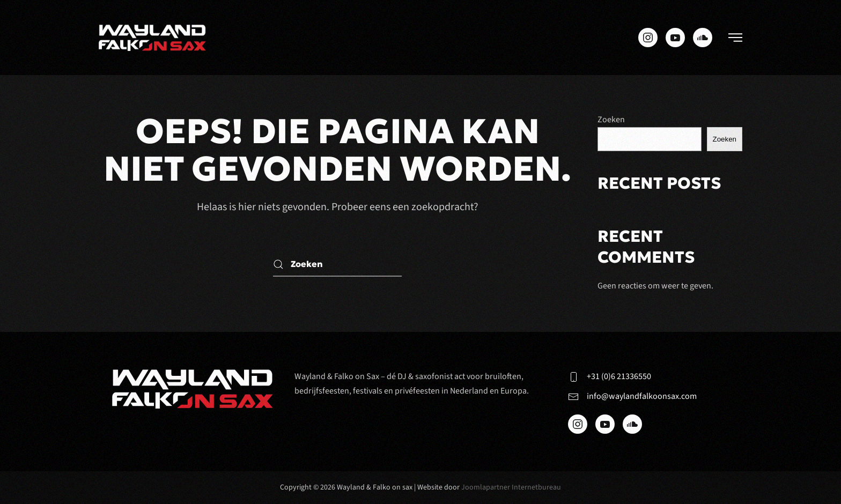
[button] (735, 38)
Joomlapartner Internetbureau (511, 487)
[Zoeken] (337, 265)
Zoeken (611, 120)
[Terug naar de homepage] (152, 38)
